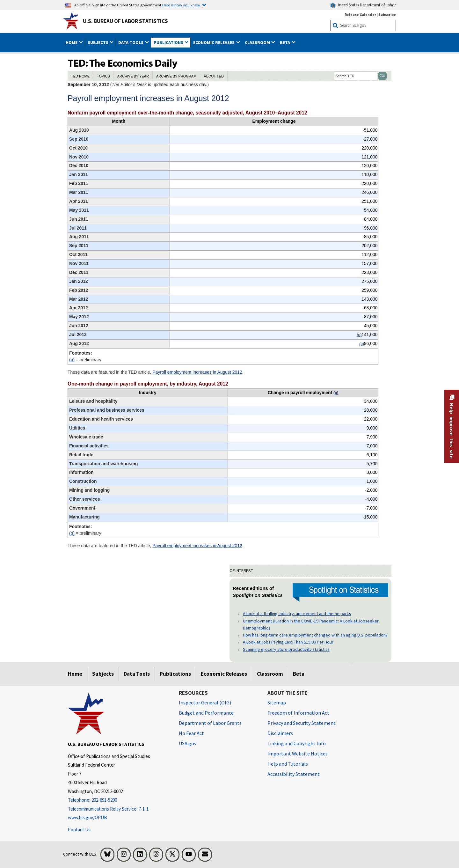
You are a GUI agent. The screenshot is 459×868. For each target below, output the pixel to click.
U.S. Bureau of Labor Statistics (125, 21)
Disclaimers (280, 733)
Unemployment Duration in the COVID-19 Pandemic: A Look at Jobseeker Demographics (311, 624)
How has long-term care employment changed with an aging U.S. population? (315, 635)
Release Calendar (360, 15)
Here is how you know (181, 5)
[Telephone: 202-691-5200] (119, 800)
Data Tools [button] (131, 42)
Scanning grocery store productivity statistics (286, 649)
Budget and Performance (206, 713)
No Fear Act (191, 733)
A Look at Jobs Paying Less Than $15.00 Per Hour (288, 642)
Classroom (270, 674)
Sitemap (277, 702)
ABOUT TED (214, 76)
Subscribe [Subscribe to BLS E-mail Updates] (387, 15)
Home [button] (72, 42)
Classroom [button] (258, 42)
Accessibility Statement (294, 774)
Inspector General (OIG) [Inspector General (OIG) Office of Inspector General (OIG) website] (205, 702)
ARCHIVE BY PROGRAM (176, 76)
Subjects (103, 674)
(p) (72, 360)
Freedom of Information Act (298, 713)
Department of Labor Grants (210, 723)
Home (75, 674)
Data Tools (137, 674)
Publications (175, 674)
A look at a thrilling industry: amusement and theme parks (297, 614)
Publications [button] (169, 42)
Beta (299, 674)
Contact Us (79, 830)
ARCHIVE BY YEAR (133, 76)
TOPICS (103, 76)
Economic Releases (224, 674)
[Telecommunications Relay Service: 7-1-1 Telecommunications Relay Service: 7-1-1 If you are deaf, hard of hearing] (119, 809)
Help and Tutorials (288, 764)
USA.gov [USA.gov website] (188, 743)
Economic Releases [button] (214, 42)
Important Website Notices (298, 754)
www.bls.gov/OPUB (87, 817)
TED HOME (80, 76)
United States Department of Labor (363, 5)
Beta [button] (285, 42)
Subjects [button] (98, 42)
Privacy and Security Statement (302, 723)
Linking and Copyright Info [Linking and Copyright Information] (297, 743)
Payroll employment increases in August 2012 (197, 372)
